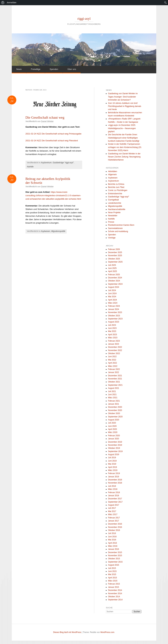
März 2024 (113, 303)
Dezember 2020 (115, 407)
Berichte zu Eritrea (116, 184)
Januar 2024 (114, 309)
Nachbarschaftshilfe (117, 209)
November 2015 (115, 556)
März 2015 (113, 581)
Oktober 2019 (114, 448)
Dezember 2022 (115, 347)
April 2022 (113, 363)
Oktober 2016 (114, 530)
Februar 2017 (114, 518)
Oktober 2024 (114, 281)
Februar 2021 (114, 401)
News (19, 69)
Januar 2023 (114, 344)
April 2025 (113, 271)
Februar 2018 (114, 492)
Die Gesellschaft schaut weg (45, 117)
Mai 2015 (112, 574)
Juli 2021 (112, 391)
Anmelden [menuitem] (12, 3)
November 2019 (115, 445)
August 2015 (114, 565)
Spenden (54, 69)
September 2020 (115, 417)
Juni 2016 (112, 537)
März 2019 (113, 470)
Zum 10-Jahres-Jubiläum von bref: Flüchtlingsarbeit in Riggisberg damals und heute (125, 106)
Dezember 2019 (115, 442)
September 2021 (115, 385)
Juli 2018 (112, 486)
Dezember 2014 (115, 590)
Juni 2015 (112, 571)
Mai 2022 (112, 360)
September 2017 (115, 502)
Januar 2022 (114, 372)
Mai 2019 (112, 464)
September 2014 (115, 600)
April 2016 (113, 543)
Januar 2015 (114, 587)
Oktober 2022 (114, 353)
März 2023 (113, 338)
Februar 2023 (114, 341)
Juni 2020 (112, 426)
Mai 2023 (112, 331)
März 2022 (113, 366)
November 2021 (115, 379)
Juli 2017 (112, 508)
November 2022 (115, 350)
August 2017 (114, 505)
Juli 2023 (112, 325)
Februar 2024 (114, 306)
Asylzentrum (46, 163)
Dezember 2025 (115, 252)
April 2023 (113, 335)
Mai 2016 (112, 540)
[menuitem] (3, 3)
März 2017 (113, 514)
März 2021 (113, 398)
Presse (111, 222)
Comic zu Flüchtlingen (118, 190)
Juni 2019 (112, 461)
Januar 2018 (114, 496)
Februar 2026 (114, 249)
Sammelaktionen (115, 228)
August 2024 (114, 287)
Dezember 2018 (115, 480)
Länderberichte (115, 203)
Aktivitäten (113, 171)
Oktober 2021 (114, 382)
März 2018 (113, 489)
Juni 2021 (112, 395)
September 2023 (115, 319)
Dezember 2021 (115, 376)
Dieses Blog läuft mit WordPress (67, 632)
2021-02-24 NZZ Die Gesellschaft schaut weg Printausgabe (53, 134)
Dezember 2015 (115, 552)
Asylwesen (45, 231)
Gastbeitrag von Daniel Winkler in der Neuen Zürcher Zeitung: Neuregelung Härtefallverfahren (124, 157)
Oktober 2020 (114, 413)
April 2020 (113, 429)
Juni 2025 (112, 268)
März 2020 (113, 432)
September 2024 (115, 284)
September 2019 (115, 451)
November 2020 (115, 410)
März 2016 (113, 546)
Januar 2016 (114, 549)
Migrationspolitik (58, 231)
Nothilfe (30, 167)
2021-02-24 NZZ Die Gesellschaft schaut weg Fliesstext (52, 141)
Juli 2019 (112, 458)
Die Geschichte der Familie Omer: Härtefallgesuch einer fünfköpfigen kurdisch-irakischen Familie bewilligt (124, 138)
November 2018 (115, 483)
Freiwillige (36, 69)
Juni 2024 (112, 293)
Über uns (72, 69)
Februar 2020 (114, 436)
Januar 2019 (114, 477)
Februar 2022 (114, 369)
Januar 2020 (114, 439)
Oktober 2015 (114, 559)
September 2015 (115, 562)
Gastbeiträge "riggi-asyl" (63, 163)
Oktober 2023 (114, 316)
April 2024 (113, 300)
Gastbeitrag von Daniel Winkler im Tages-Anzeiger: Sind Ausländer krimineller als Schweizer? (123, 97)
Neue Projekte (114, 212)
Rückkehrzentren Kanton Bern (121, 225)
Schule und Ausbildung (118, 231)
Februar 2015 (114, 584)
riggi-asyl (84, 19)
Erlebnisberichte (115, 194)
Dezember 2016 (115, 524)
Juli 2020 (112, 423)
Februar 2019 (114, 473)
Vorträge (112, 238)
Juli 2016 (112, 533)
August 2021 (114, 388)
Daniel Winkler (47, 121)
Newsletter (113, 216)
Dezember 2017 (115, 499)
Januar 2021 (114, 404)
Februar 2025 (114, 275)
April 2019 (113, 467)
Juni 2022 (112, 357)
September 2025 (115, 262)
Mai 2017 (112, 511)
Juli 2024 (112, 290)
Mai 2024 (112, 297)
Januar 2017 (114, 521)
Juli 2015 (112, 568)
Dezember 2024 (115, 278)
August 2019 (114, 454)
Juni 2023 (112, 328)
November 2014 (115, 593)
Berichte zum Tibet (116, 187)
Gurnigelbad (113, 200)
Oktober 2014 (114, 597)
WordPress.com (107, 632)
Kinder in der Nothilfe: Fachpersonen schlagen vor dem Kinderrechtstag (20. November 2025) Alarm (125, 147)
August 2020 (114, 420)
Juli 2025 (112, 265)
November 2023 (115, 312)
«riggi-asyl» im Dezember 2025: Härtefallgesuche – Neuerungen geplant (122, 128)
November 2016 (115, 527)
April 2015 (113, 578)
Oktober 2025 (114, 259)
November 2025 (115, 256)
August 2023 (114, 322)
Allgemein (112, 175)
